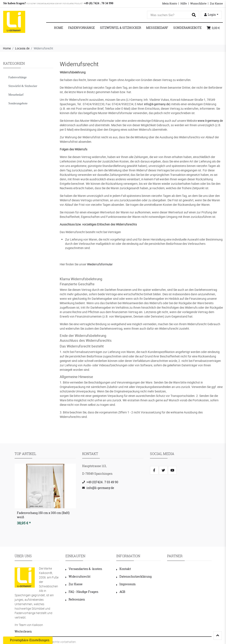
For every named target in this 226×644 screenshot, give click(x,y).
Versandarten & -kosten (84, 569)
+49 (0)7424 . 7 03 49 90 (102, 482)
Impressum (126, 584)
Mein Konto (170, 3)
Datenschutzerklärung (134, 576)
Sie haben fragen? (15, 3)
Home (59, 28)
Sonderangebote (187, 28)
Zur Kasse (216, 3)
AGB (121, 592)
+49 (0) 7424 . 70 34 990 (98, 3)
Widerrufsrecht (78, 576)
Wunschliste (198, 3)
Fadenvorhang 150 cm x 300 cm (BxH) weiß (43, 515)
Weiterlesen (23, 631)
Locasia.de (22, 48)
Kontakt (124, 569)
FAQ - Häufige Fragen (82, 592)
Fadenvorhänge (82, 28)
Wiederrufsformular (100, 264)
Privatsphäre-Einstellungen (28, 640)
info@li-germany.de (157, 104)
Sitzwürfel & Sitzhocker (121, 28)
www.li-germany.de (210, 121)
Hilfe (184, 3)
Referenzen (75, 599)
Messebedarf (157, 28)
